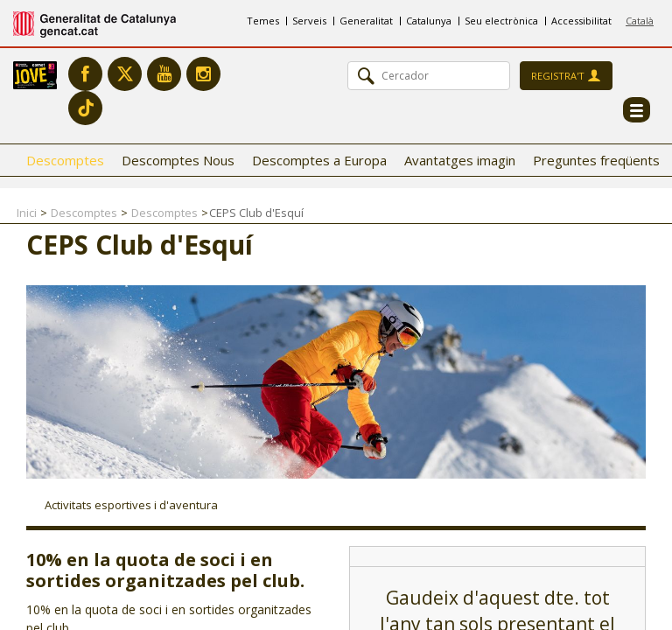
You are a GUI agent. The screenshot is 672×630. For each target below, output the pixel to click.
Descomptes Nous (178, 160)
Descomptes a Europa (319, 160)
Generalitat (366, 21)
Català (640, 21)
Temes (263, 21)
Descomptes (65, 160)
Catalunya (429, 21)
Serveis (309, 21)
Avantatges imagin (460, 160)
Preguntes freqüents (596, 160)
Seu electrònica (501, 21)
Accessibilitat (581, 21)
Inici (27, 213)
